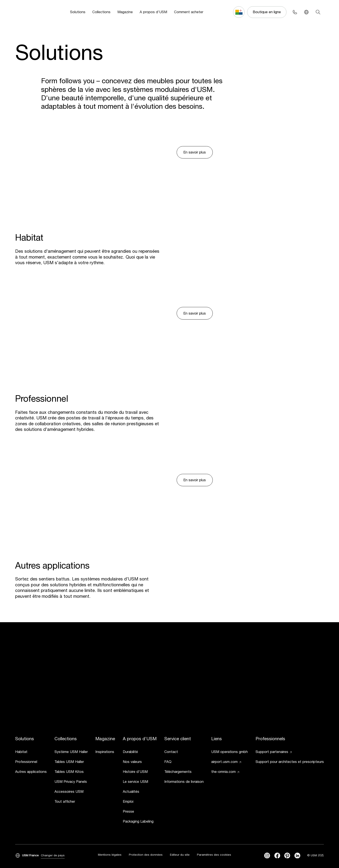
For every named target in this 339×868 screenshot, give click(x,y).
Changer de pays (53, 855)
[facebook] (277, 856)
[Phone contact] (295, 12)
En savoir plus (195, 152)
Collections (101, 12)
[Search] (318, 12)
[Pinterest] (287, 856)
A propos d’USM (153, 12)
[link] (31, 752)
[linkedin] (297, 856)
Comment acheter (189, 12)
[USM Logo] (28, 12)
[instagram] (267, 856)
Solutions (78, 12)
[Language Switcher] (306, 12)
